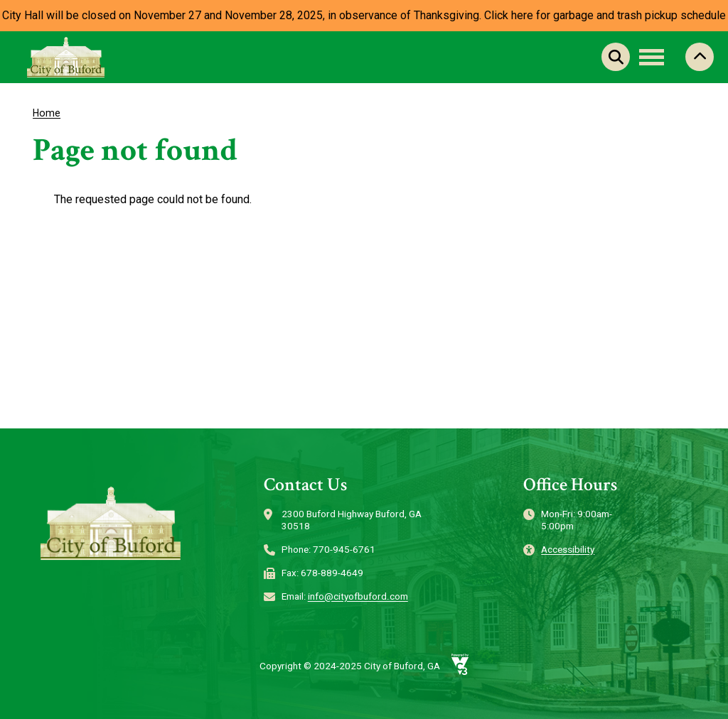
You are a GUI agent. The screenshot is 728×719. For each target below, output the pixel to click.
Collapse (700, 57)
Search (616, 57)
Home (47, 113)
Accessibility (568, 549)
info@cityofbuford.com (358, 596)
